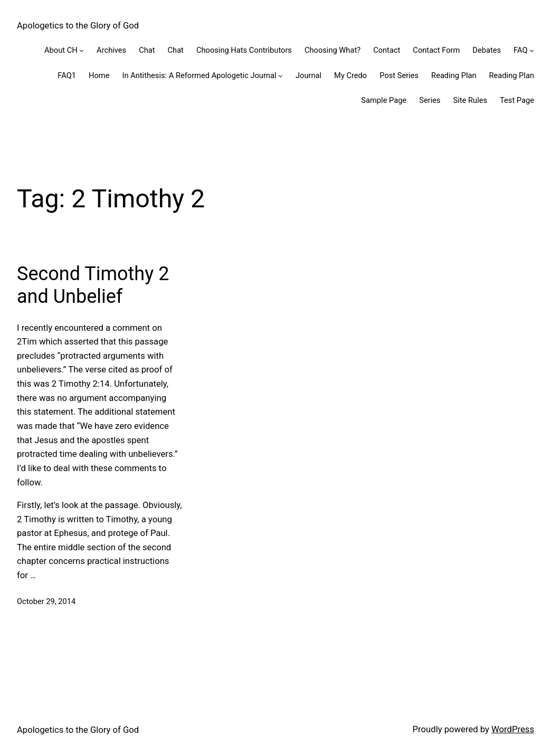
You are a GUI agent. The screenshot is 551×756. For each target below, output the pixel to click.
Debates (487, 50)
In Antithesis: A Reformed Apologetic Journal (199, 75)
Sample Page (384, 100)
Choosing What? (332, 50)
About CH (61, 50)
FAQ (520, 50)
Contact (387, 50)
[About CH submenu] (82, 50)
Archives (111, 50)
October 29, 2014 (46, 601)
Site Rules (470, 100)
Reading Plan (454, 75)
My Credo (350, 75)
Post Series (399, 75)
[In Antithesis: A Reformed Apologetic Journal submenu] (281, 76)
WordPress (513, 729)
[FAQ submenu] (532, 50)
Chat (147, 50)
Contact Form (436, 50)
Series (430, 100)
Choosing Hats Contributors (244, 50)
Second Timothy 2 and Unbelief (93, 285)
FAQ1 (67, 75)
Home (99, 75)
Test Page (517, 100)
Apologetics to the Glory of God (78, 26)
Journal (308, 75)
